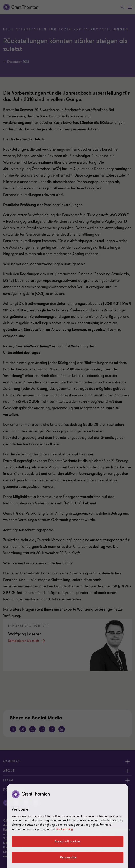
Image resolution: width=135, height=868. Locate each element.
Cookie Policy (64, 829)
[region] (67, 826)
